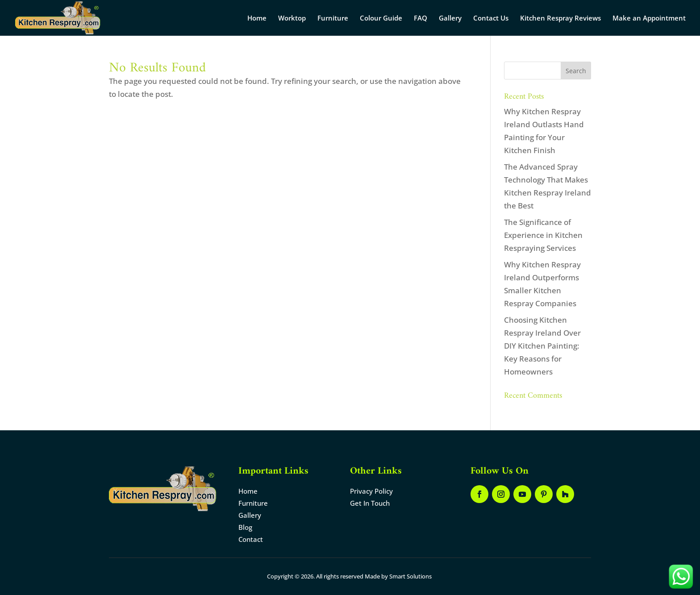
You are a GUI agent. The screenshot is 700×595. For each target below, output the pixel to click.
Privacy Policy (371, 491)
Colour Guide (381, 19)
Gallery (450, 19)
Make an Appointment (649, 19)
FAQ (421, 19)
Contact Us (491, 19)
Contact (251, 539)
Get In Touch (370, 503)
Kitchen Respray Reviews (560, 19)
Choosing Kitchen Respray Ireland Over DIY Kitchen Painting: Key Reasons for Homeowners (542, 346)
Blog (245, 527)
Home (257, 19)
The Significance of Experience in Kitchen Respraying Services (543, 235)
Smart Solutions (410, 576)
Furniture (333, 19)
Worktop (292, 19)
